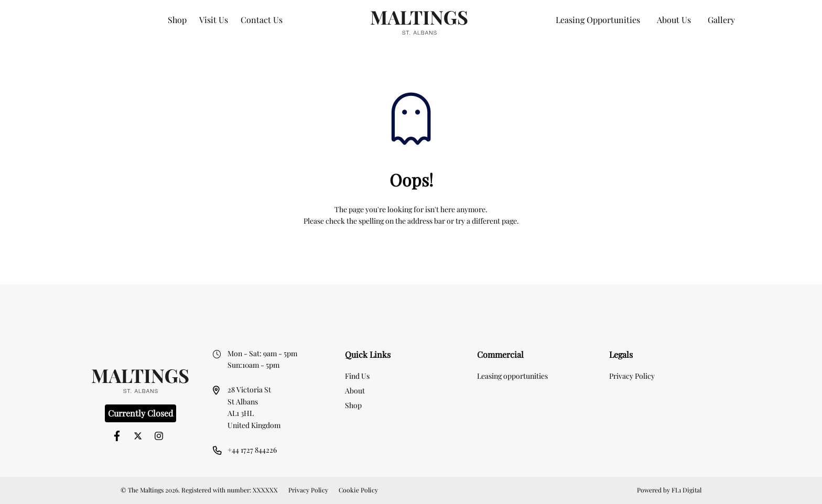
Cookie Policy (358, 490)
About (355, 391)
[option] (411, 302)
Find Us (357, 376)
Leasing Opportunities (598, 20)
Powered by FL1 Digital (669, 490)
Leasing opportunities (512, 376)
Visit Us (214, 20)
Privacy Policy (632, 376)
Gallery (721, 20)
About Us (674, 20)
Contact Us (262, 20)
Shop (177, 20)
